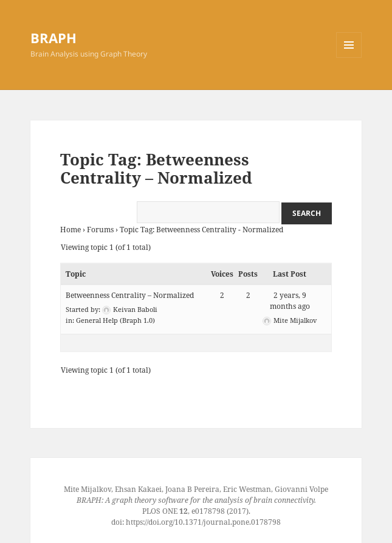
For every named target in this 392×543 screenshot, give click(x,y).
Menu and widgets (349, 57)
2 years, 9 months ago (290, 301)
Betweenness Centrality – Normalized (130, 295)
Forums (100, 230)
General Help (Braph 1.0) (115, 320)
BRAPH (53, 38)
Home (70, 230)
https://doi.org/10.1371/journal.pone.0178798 (203, 522)
